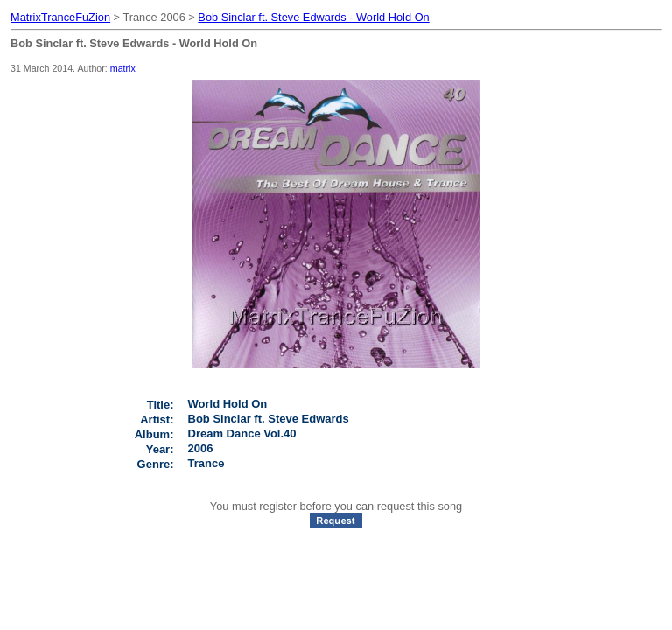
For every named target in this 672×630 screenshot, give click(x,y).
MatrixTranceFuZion (60, 17)
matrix (123, 68)
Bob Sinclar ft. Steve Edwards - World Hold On (313, 17)
